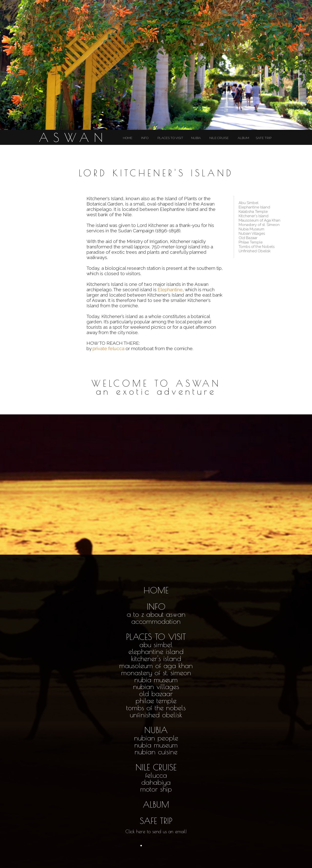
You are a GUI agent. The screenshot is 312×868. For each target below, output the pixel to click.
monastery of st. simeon (156, 672)
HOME (128, 138)
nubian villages (156, 686)
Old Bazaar (248, 238)
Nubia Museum (251, 229)
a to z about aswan (156, 614)
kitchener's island (156, 658)
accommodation (156, 621)
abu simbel (156, 644)
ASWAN (73, 137)
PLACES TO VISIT (170, 138)
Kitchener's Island (253, 216)
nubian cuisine (156, 752)
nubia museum (156, 680)
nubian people (156, 738)
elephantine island (156, 651)
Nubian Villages (252, 233)
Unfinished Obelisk (255, 251)
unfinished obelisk (156, 715)
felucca (156, 775)
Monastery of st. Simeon (259, 225)
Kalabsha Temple (253, 212)
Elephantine (170, 289)
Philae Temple (251, 242)
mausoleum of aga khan (156, 665)
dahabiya (156, 782)
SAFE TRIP (264, 138)
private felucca (108, 348)
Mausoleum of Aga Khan (259, 220)
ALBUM (243, 138)
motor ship (156, 789)
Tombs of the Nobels (257, 247)
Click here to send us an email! (156, 831)
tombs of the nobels (156, 708)
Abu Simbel (249, 203)
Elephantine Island (254, 207)
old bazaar (156, 693)
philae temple (156, 700)
